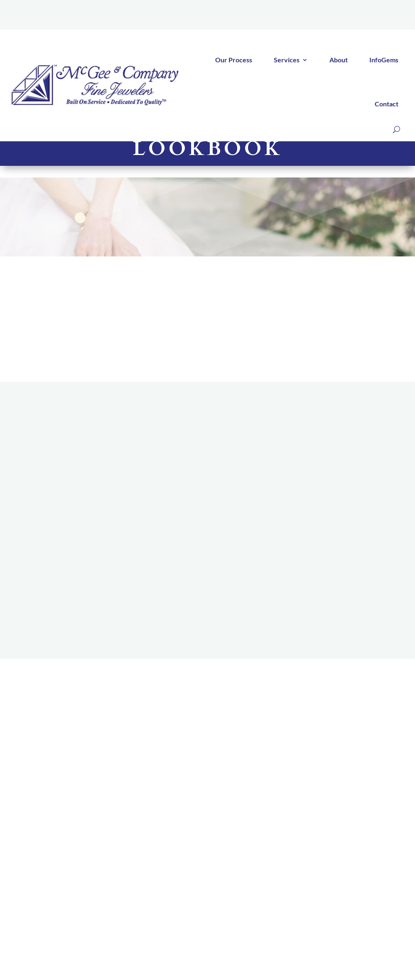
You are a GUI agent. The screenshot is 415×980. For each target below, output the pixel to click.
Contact (387, 104)
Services (287, 60)
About (339, 60)
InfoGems (384, 60)
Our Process (234, 60)
